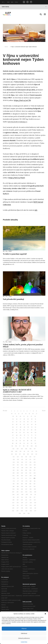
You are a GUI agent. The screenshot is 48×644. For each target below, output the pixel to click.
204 (31, 492)
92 (28, 443)
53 (13, 430)
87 (35, 441)
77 (24, 438)
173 (26, 478)
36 (28, 422)
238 (22, 508)
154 (22, 470)
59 (35, 430)
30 (32, 419)
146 (14, 468)
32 (13, 422)
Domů (6, 47)
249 (24, 513)
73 (35, 435)
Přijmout (24, 629)
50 (28, 427)
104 (22, 449)
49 (24, 427)
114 (36, 451)
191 (26, 487)
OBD (8, 2)
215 (26, 497)
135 (18, 462)
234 (31, 505)
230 (13, 505)
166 (22, 476)
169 (35, 476)
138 (30, 462)
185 (26, 484)
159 (18, 473)
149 (26, 468)
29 (28, 419)
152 (14, 470)
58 (32, 430)
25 (13, 419)
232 (22, 505)
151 (35, 468)
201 (17, 492)
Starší (44, 411)
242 (13, 511)
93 (32, 443)
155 (26, 470)
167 (26, 476)
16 (33, 414)
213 (18, 497)
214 (22, 497)
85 (28, 441)
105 (26, 449)
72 (32, 435)
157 (35, 470)
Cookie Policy (24, 642)
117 (20, 454)
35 (24, 422)
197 (26, 489)
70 (24, 435)
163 (35, 473)
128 (14, 460)
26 (17, 419)
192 (30, 487)
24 (35, 416)
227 (26, 503)
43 (28, 424)
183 (18, 484)
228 (31, 503)
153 (18, 470)
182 (14, 484)
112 (28, 451)
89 (16, 443)
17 (37, 414)
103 (18, 449)
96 (16, 446)
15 (29, 414)
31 (35, 419)
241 (35, 508)
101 (36, 446)
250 (29, 513)
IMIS (12, 2)
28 (24, 419)
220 (22, 500)
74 (13, 438)
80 (35, 438)
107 (35, 449)
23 (31, 416)
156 (30, 470)
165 (18, 476)
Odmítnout (24, 633)
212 (14, 497)
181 (35, 481)
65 (32, 433)
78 (28, 438)
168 (31, 476)
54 (17, 430)
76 (20, 438)
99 (28, 446)
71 (28, 435)
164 (13, 476)
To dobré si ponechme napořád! (15, 254)
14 (26, 414)
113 (32, 451)
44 (32, 424)
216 (30, 497)
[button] (45, 614)
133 (34, 460)
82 (16, 441)
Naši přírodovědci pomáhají (13, 299)
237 (18, 508)
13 (22, 414)
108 (12, 451)
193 (35, 487)
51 (32, 427)
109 (16, 451)
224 (13, 503)
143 (26, 465)
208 (22, 495)
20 (20, 416)
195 (18, 489)
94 (35, 443)
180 (31, 481)
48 (21, 427)
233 (26, 505)
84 (24, 441)
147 (18, 468)
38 (35, 422)
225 (18, 503)
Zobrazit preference (24, 638)
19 (17, 416)
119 (28, 454)
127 (35, 457)
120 (32, 454)
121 (36, 454)
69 (21, 435)
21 (24, 416)
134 (14, 462)
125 (26, 457)
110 (20, 451)
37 (32, 422)
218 (13, 500)
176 (14, 481)
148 (22, 468)
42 (24, 424)
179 (26, 481)
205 (35, 492)
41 (20, 424)
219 (18, 500)
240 (31, 508)
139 (35, 462)
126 (30, 457)
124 (22, 457)
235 (35, 505)
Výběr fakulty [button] (24, 7)
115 (12, 454)
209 (27, 495)
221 (26, 500)
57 (28, 430)
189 (18, 487)
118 (24, 454)
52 (35, 427)
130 (22, 460)
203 (26, 492)
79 (32, 438)
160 (22, 473)
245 (26, 511)
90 (20, 443)
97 (20, 446)
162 (30, 473)
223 (35, 500)
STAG (16, 2)
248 (20, 513)
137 (26, 462)
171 (18, 478)
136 (22, 462)
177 (18, 481)
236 (13, 508)
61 (16, 433)
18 (13, 416)
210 (31, 495)
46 (13, 427)
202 (22, 492)
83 (20, 441)
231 (18, 505)
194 (13, 489)
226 (22, 503)
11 (15, 414)
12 (19, 414)
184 (22, 484)
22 (28, 416)
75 (17, 438)
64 (28, 433)
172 (22, 478)
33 (17, 422)
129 (18, 460)
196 (22, 489)
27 (20, 419)
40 (17, 424)
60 (13, 433)
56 (24, 430)
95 (12, 446)
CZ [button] (4, 2)
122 (14, 457)
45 (36, 424)
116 (16, 454)
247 (35, 511)
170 (14, 478)
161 (26, 473)
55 (20, 430)
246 (31, 511)
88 (13, 443)
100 (32, 446)
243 (17, 511)
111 (24, 451)
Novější (5, 411)
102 (13, 449)
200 (13, 492)
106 (30, 449)
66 (35, 433)
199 (35, 489)
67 (13, 435)
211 (35, 495)
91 (24, 443)
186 (30, 484)
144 (30, 465)
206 (13, 495)
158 (14, 473)
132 (30, 460)
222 (30, 500)
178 (22, 481)
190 (22, 487)
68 (17, 435)
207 (18, 495)
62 (20, 433)
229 (35, 503)
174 (30, 478)
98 (24, 446)
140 (14, 465)
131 (26, 460)
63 (24, 433)
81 (13, 441)
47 (17, 427)
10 (12, 414)
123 (18, 457)
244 (22, 511)
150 (31, 468)
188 (14, 487)
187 (35, 484)
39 (13, 424)
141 (18, 465)
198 (31, 489)
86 (31, 441)
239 (26, 508)
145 (35, 465)
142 (22, 465)
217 (35, 497)
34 (20, 422)
